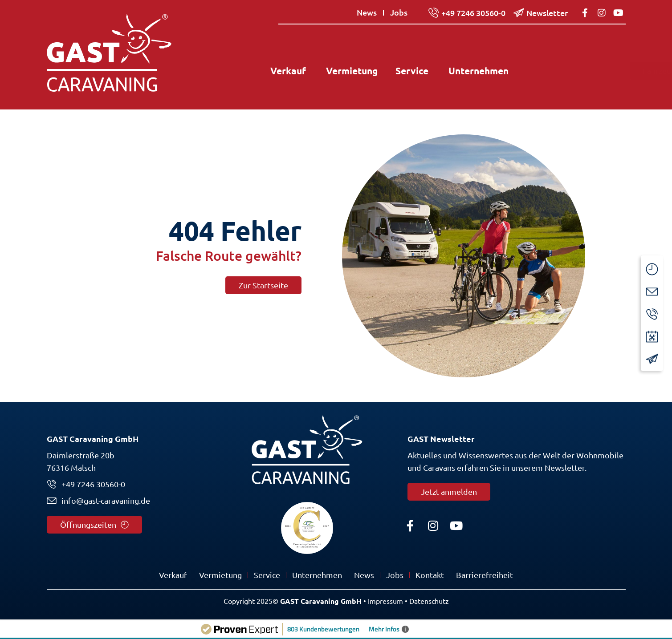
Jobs (395, 575)
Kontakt (430, 575)
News (364, 575)
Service (267, 575)
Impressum (385, 601)
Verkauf (173, 575)
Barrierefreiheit (485, 575)
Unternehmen (317, 575)
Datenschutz (429, 601)
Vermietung (220, 575)
